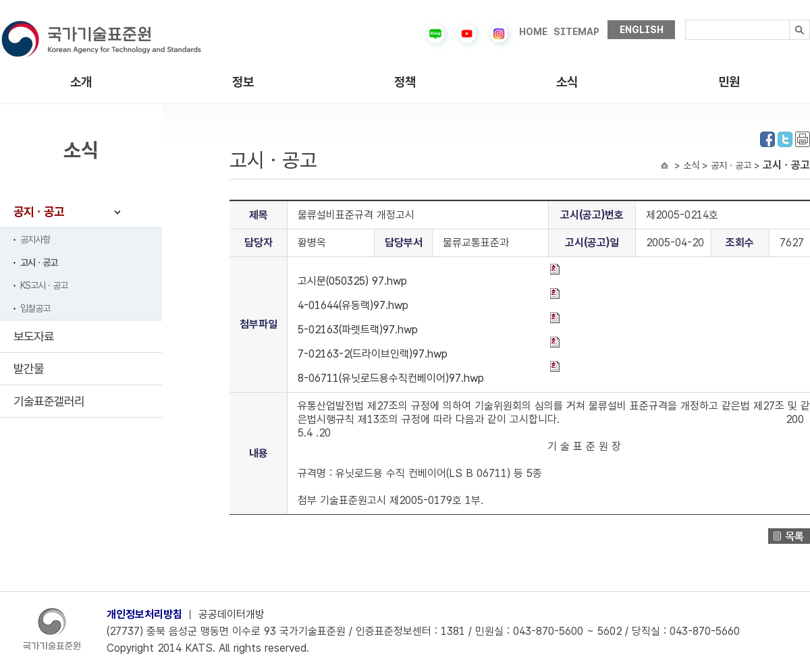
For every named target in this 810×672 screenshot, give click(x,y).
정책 (405, 82)
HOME (533, 32)
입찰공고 (35, 308)
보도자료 (34, 336)
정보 (243, 82)
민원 (729, 82)
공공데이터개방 (232, 614)
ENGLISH (642, 30)
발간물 (29, 369)
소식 (567, 82)
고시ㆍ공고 (39, 262)
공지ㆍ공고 (39, 212)
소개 (81, 82)
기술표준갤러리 (49, 401)
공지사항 (35, 240)
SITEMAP (576, 32)
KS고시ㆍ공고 (44, 285)
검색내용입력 (685, 20)
